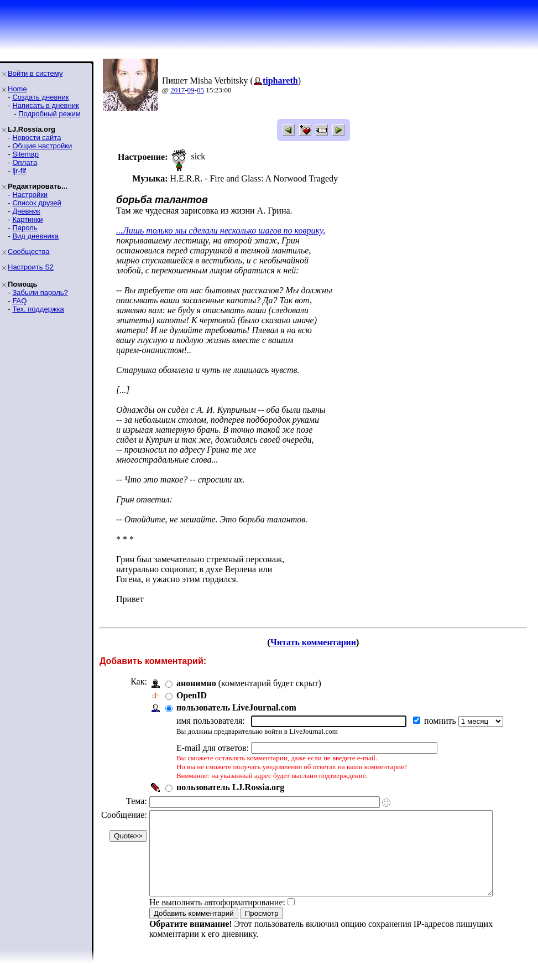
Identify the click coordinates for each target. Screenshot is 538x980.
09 (191, 90)
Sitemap (25, 154)
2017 (177, 90)
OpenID (192, 695)
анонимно (196, 683)
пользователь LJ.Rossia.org (230, 787)
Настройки (30, 195)
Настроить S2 (31, 267)
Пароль (25, 228)
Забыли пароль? (40, 292)
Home (17, 89)
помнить (441, 721)
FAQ (19, 301)
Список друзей (36, 203)
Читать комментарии (318, 642)
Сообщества (29, 252)
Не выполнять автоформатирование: (217, 919)
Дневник (26, 211)
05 (200, 90)
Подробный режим (49, 114)
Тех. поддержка (38, 309)
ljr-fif (19, 171)
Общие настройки (42, 146)
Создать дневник (40, 97)
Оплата (25, 162)
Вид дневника (35, 236)
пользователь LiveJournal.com (236, 707)
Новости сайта (36, 138)
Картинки (27, 219)
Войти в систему (35, 73)
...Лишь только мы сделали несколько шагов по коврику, (221, 230)
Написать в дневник (45, 105)
